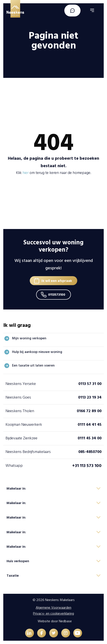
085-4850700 (90, 452)
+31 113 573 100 (87, 466)
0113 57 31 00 (90, 384)
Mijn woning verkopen (29, 338)
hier (26, 173)
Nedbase (65, 621)
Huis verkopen (18, 561)
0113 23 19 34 (90, 397)
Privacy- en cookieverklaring (53, 614)
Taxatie (13, 576)
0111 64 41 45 (90, 425)
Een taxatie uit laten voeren (33, 365)
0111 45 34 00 (90, 438)
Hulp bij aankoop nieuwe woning (37, 352)
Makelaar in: (16, 488)
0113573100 (57, 295)
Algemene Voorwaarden (53, 608)
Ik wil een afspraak (57, 281)
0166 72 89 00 (89, 411)
